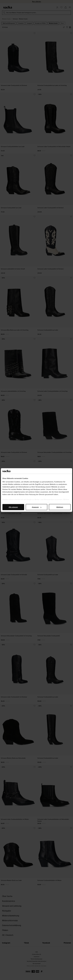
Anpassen (37, 507)
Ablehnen (60, 507)
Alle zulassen (13, 507)
